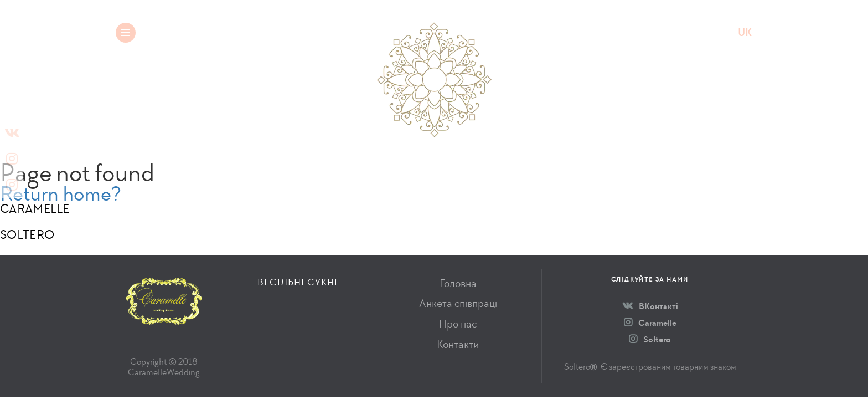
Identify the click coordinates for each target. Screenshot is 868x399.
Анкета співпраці (458, 303)
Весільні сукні (216, 32)
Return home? (61, 194)
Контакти (458, 344)
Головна (458, 283)
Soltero (650, 339)
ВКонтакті (650, 306)
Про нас (458, 324)
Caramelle (650, 323)
